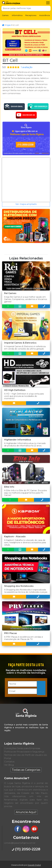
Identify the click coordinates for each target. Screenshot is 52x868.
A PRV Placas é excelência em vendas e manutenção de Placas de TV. (24, 638)
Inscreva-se (41, 688)
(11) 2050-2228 (26, 849)
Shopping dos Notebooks (19, 586)
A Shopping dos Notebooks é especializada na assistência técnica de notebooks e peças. (26, 591)
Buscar (48, 8)
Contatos (9, 762)
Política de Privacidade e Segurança (24, 752)
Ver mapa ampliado (26, 204)
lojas (8, 25)
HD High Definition (15, 390)
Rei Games (10, 293)
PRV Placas (11, 633)
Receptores (31, 15)
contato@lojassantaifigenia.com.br (20, 843)
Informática (17, 15)
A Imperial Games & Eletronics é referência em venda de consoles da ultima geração (25, 348)
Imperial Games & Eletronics (20, 343)
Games (5, 15)
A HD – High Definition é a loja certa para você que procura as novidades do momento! (24, 396)
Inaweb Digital (34, 865)
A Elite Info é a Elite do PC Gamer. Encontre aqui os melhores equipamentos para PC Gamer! (26, 493)
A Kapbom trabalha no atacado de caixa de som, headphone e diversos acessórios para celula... (25, 543)
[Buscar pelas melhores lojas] (23, 8)
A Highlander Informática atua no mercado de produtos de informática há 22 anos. (25, 444)
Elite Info (9, 487)
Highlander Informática (17, 440)
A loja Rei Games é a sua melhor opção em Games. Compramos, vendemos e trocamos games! (26, 299)
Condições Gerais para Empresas (22, 748)
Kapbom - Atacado (15, 537)
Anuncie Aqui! (26, 812)
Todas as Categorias (26, 770)
